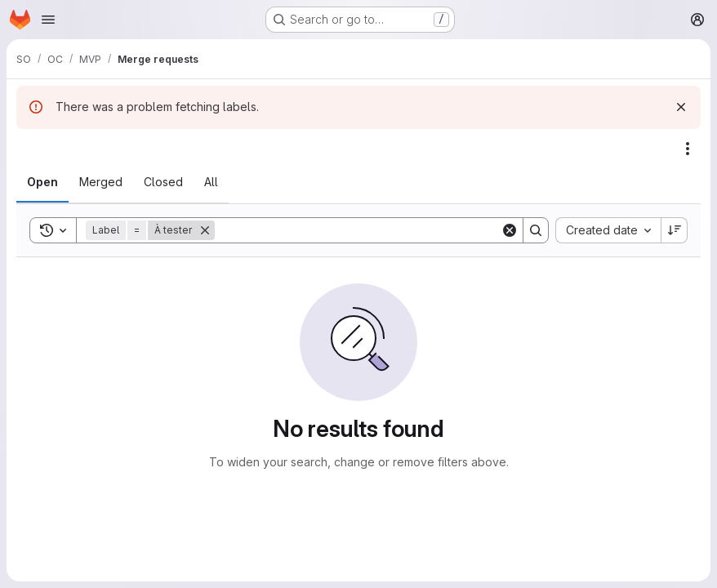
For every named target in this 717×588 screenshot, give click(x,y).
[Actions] (688, 149)
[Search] (358, 230)
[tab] (42, 182)
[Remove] (205, 230)
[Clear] (510, 230)
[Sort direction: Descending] (675, 230)
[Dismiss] (681, 107)
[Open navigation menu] (48, 20)
